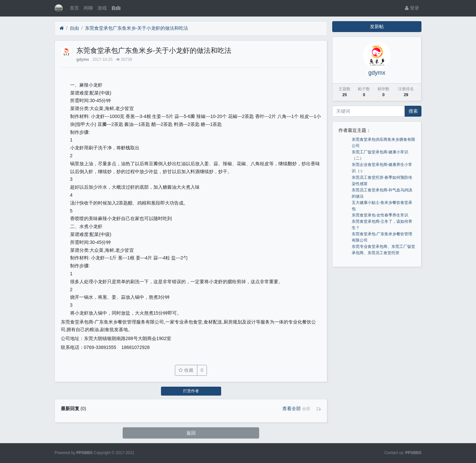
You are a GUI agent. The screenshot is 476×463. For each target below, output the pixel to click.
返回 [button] (191, 433)
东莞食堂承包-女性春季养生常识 (380, 215)
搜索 (413, 111)
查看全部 (292, 408)
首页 (74, 8)
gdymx (83, 59)
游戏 (102, 8)
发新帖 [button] (377, 26)
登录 (412, 8)
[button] (306, 409)
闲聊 (88, 8)
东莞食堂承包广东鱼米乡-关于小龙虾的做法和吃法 (137, 28)
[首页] (62, 28)
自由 (116, 8)
